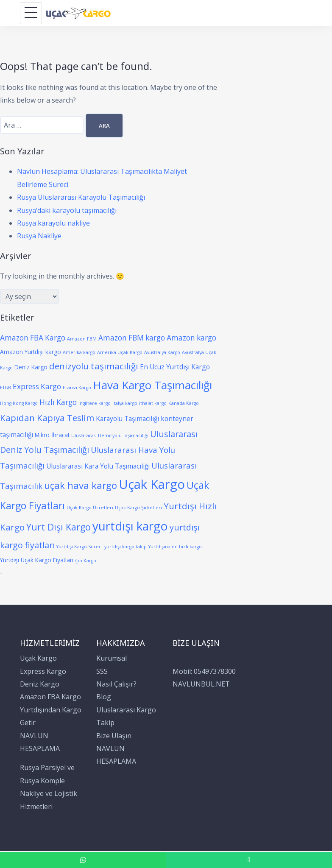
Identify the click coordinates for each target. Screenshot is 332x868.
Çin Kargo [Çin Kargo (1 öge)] (86, 561)
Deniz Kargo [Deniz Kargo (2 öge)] (31, 367)
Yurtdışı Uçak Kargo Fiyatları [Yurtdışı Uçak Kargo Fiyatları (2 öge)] (37, 560)
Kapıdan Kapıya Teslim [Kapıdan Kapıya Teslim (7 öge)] (47, 418)
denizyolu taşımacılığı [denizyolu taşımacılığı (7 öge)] (94, 366)
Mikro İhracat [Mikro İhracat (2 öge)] (52, 435)
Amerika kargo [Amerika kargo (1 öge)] (79, 352)
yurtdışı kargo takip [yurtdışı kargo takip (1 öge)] (126, 547)
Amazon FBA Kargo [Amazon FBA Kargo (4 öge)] (33, 338)
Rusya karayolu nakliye (53, 223)
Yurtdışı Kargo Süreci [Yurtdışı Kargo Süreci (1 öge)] (80, 547)
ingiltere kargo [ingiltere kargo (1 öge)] (95, 403)
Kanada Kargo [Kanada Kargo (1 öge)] (184, 403)
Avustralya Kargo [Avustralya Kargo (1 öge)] (162, 352)
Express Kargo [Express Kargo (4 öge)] (37, 387)
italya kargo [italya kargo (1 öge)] (125, 403)
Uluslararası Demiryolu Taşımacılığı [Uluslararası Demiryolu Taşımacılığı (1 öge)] (110, 435)
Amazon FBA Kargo (50, 697)
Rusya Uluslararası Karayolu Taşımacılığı (81, 197)
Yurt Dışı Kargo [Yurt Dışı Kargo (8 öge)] (59, 527)
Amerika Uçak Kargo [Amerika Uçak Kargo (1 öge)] (120, 352)
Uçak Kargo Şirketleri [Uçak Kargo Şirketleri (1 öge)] (138, 508)
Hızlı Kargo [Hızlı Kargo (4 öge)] (58, 402)
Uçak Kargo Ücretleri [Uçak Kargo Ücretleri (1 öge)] (90, 508)
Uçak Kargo (38, 658)
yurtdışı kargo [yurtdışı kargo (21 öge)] (130, 526)
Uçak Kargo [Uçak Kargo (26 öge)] (152, 484)
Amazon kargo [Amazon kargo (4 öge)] (191, 338)
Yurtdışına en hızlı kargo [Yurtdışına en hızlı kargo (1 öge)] (175, 547)
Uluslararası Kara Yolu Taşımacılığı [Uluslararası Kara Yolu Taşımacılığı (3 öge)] (98, 466)
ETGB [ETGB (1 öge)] (6, 388)
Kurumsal (112, 658)
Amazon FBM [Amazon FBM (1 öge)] (82, 339)
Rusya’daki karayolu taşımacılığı (67, 210)
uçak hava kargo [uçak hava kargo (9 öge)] (81, 485)
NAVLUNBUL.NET (201, 684)
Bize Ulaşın (114, 736)
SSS (102, 671)
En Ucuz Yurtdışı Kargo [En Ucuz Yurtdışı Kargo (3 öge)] (175, 367)
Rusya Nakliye (39, 236)
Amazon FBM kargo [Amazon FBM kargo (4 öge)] (132, 338)
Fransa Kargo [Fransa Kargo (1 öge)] (77, 388)
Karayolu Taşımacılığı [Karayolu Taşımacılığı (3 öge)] (127, 419)
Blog (104, 697)
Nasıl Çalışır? (116, 684)
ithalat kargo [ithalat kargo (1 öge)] (153, 403)
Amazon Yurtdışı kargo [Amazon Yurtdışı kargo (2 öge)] (31, 352)
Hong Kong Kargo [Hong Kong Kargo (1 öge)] (19, 403)
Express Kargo (43, 671)
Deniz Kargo (40, 684)
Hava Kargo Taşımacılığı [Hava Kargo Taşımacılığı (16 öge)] (152, 385)
